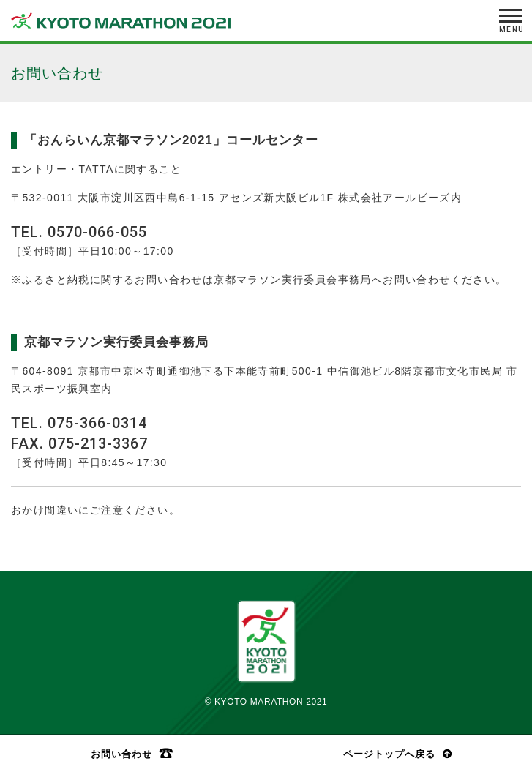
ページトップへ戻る (389, 754)
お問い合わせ (121, 754)
